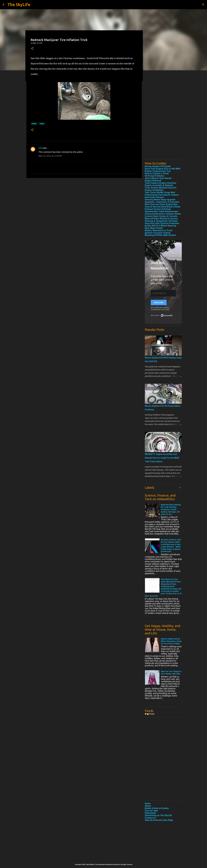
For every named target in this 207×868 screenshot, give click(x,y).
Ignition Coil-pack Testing (158, 233)
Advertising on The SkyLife (158, 815)
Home (148, 803)
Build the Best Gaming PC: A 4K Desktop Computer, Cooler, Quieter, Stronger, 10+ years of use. (171, 509)
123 (40, 148)
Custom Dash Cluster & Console (161, 216)
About (148, 806)
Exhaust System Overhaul (158, 209)
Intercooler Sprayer (155, 197)
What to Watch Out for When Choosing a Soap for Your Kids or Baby (171, 641)
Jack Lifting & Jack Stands (158, 178)
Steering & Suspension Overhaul (161, 221)
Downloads (150, 813)
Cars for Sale (151, 811)
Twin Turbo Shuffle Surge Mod (160, 192)
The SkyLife (19, 4)
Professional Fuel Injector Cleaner (162, 195)
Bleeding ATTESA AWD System (160, 235)
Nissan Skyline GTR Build (158, 166)
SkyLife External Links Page (159, 820)
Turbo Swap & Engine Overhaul (161, 183)
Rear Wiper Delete (154, 228)
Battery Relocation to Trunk (159, 230)
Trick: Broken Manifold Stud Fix (161, 188)
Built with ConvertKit (173, 314)
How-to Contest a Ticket (157, 173)
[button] (32, 49)
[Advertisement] (163, 118)
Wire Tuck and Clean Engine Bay (161, 204)
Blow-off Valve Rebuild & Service (161, 219)
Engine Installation (154, 190)
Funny (34, 124)
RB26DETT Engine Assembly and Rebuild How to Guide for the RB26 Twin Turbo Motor (162, 458)
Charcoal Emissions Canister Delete (163, 214)
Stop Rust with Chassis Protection (162, 223)
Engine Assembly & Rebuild (159, 185)
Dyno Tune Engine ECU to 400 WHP (163, 169)
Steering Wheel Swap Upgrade (160, 200)
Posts (151, 714)
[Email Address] (163, 293)
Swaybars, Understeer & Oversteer (162, 202)
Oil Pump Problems (155, 176)
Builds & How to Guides (157, 808)
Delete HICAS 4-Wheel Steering (160, 226)
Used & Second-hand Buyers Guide (163, 207)
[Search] (203, 5)
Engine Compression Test (158, 171)
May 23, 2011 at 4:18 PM (50, 156)
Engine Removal (153, 181)
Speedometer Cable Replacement (162, 211)
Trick (42, 124)
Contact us (150, 818)
